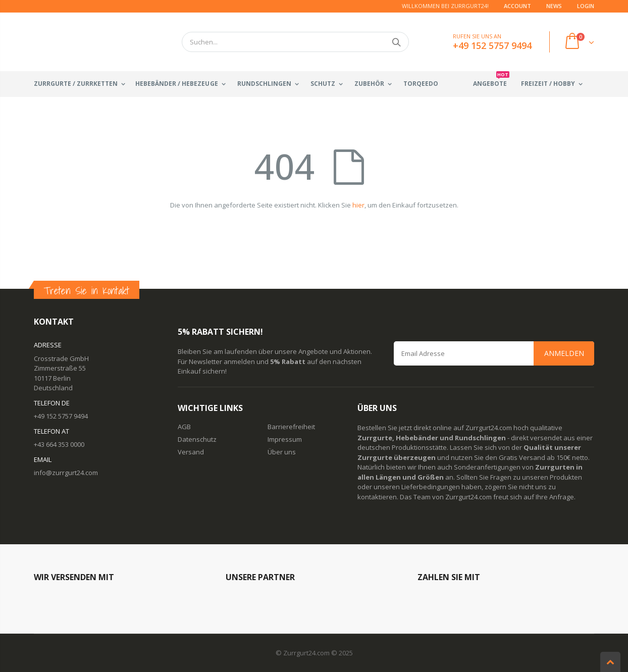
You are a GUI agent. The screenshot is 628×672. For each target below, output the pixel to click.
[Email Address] (494, 353)
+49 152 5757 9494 (61, 416)
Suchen (396, 42)
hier (358, 205)
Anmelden (564, 353)
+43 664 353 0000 (59, 444)
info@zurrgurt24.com (66, 473)
